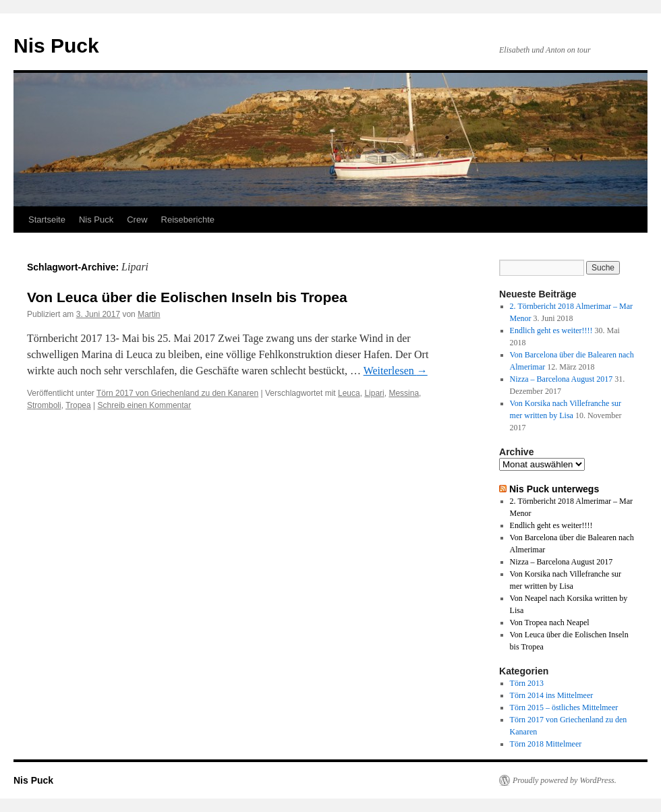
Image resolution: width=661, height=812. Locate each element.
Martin (149, 314)
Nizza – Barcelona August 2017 (562, 379)
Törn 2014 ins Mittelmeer (552, 695)
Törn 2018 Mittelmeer (546, 744)
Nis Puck (56, 46)
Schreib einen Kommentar (145, 405)
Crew (137, 220)
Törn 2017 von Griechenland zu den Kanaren (177, 393)
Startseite (47, 220)
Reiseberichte (188, 220)
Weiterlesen (396, 371)
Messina (404, 393)
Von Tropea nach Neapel (550, 622)
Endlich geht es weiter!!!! (551, 330)
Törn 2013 (527, 683)
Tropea (78, 405)
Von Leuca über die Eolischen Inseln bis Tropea (187, 297)
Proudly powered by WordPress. (565, 780)
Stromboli (44, 405)
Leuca (349, 393)
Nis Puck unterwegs (554, 489)
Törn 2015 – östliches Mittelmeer (564, 707)
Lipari (374, 393)
